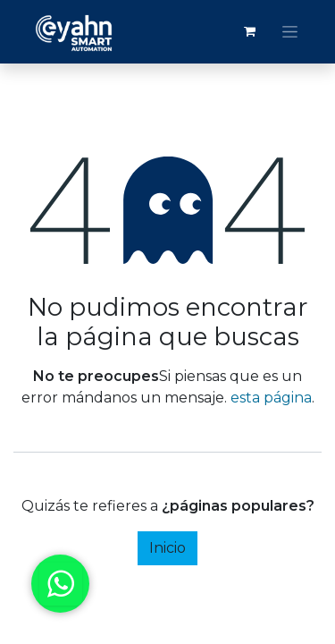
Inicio (167, 548)
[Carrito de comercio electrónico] (249, 31)
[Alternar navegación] (290, 32)
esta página (271, 398)
